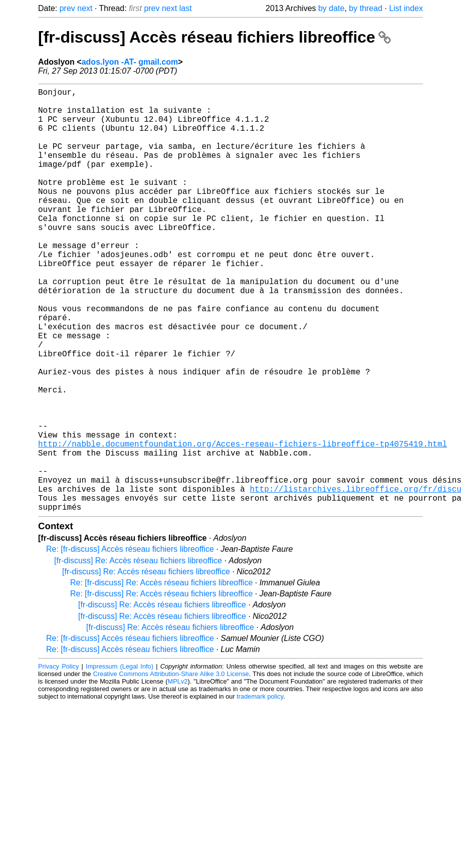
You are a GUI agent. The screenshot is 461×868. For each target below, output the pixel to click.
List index (406, 8)
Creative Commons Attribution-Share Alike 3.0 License (171, 768)
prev (67, 8)
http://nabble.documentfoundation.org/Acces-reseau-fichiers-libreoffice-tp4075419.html (243, 524)
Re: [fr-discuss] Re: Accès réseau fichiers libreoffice (161, 677)
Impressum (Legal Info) (120, 761)
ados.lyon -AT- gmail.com (130, 62)
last (186, 8)
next (85, 8)
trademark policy (260, 791)
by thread (366, 8)
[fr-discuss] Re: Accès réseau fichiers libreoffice (138, 655)
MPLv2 (178, 776)
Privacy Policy (58, 761)
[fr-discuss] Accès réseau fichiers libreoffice (214, 37)
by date (331, 8)
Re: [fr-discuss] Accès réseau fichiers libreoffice (130, 643)
